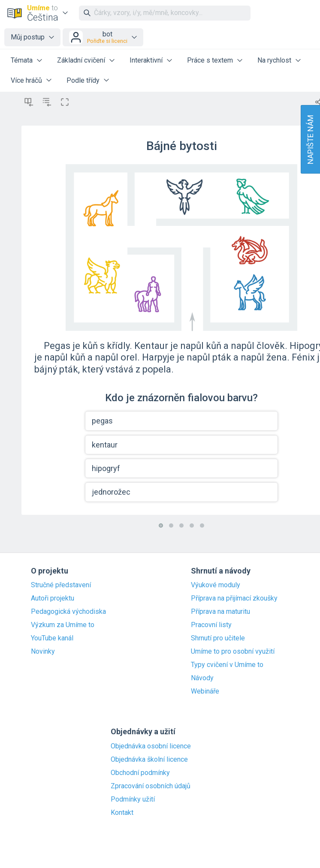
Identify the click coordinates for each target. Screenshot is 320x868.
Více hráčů (26, 80)
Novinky (43, 652)
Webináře (205, 691)
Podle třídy (83, 80)
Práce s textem (210, 60)
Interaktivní (146, 60)
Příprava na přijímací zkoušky (234, 598)
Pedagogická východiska (68, 612)
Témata (22, 60)
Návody (202, 678)
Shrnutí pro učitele (218, 638)
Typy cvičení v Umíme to (227, 665)
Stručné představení (61, 585)
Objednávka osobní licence (151, 746)
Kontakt (122, 813)
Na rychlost (274, 60)
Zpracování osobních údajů (151, 786)
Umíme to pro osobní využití (233, 652)
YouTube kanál (52, 638)
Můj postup (28, 37)
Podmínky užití (133, 799)
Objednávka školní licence (149, 760)
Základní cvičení (81, 60)
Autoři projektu (53, 598)
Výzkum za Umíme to (63, 625)
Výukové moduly (216, 585)
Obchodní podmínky (140, 773)
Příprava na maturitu (220, 612)
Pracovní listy (211, 625)
